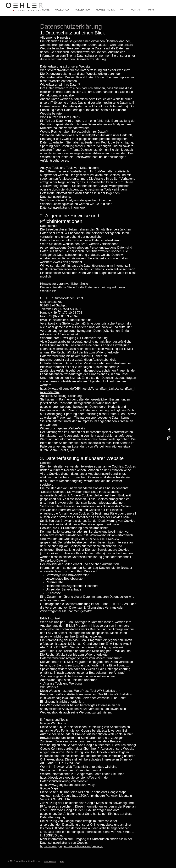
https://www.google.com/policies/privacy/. (68, 785)
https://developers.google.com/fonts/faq (67, 778)
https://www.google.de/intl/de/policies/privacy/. (71, 846)
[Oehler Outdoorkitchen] (169, 430)
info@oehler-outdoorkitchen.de (70, 320)
